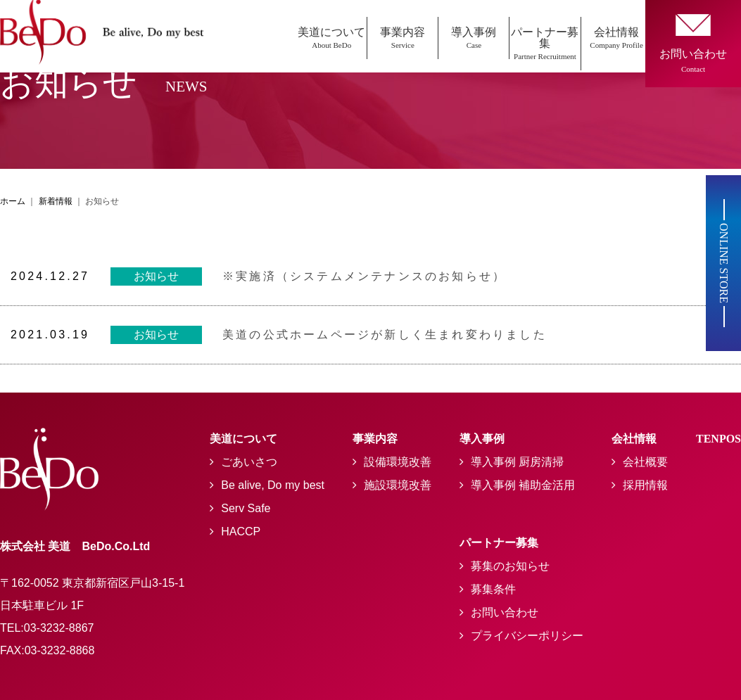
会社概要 (645, 462)
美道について (331, 38)
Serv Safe (246, 508)
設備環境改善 (398, 462)
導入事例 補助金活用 (523, 485)
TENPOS (718, 439)
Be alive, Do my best (273, 485)
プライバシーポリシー (527, 636)
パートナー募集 (545, 43)
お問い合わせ (505, 612)
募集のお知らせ (510, 566)
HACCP (241, 532)
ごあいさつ (249, 462)
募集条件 (493, 589)
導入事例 (474, 38)
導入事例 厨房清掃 (517, 462)
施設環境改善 (398, 485)
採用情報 (645, 485)
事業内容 (403, 38)
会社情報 (617, 38)
